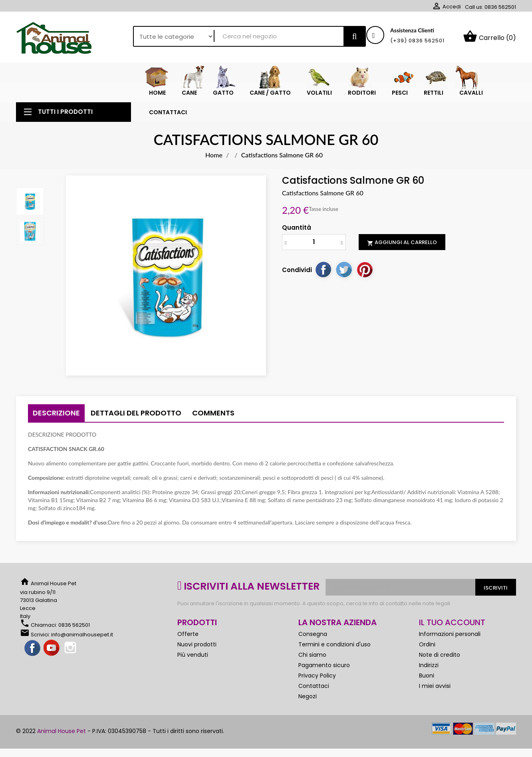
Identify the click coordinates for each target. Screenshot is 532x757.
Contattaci (314, 686)
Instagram (71, 648)
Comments (213, 413)
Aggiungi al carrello (402, 242)
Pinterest (365, 269)
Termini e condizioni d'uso (334, 644)
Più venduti (193, 655)
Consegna (313, 634)
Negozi (308, 696)
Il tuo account (452, 622)
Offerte (188, 634)
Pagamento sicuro (324, 665)
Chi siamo (312, 655)
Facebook (33, 648)
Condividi (323, 269)
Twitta (344, 269)
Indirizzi (429, 665)
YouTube (52, 648)
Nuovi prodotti (197, 644)
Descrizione (56, 413)
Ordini (427, 644)
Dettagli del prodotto (136, 413)
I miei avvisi (435, 686)
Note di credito (440, 655)
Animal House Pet (62, 731)
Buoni (427, 676)
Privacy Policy (317, 676)
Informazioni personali (450, 634)
